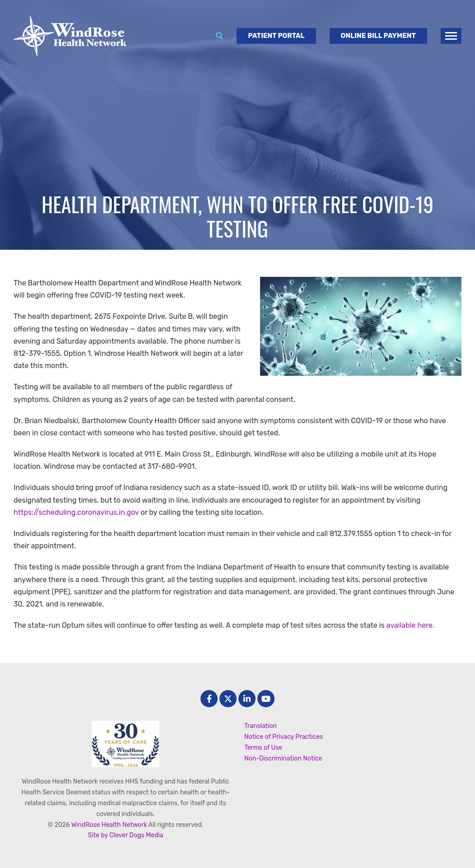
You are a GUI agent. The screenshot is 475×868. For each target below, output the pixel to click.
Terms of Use (263, 748)
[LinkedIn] (247, 699)
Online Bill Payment (378, 36)
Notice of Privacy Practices (284, 737)
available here (410, 625)
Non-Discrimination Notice (283, 758)
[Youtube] (266, 699)
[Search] (219, 36)
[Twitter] (228, 699)
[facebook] (209, 699)
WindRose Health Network (109, 825)
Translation (261, 726)
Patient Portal (276, 36)
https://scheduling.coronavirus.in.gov (77, 512)
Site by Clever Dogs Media (126, 835)
